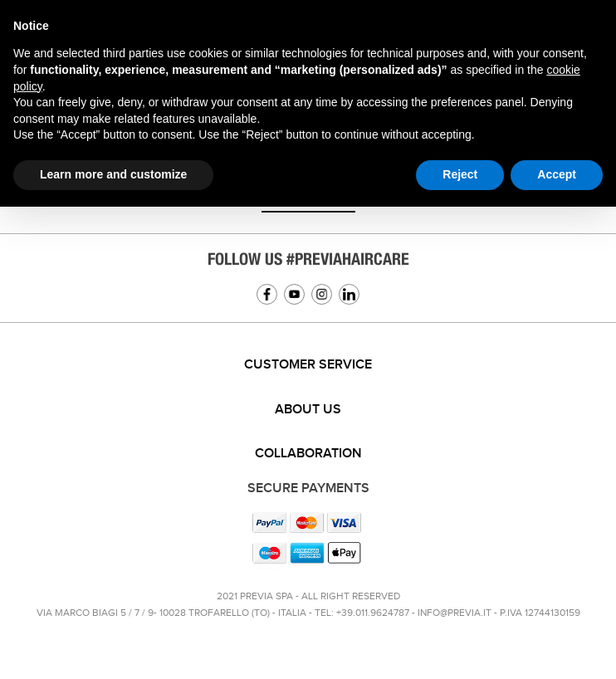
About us (308, 410)
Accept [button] (557, 174)
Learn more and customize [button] (113, 174)
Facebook (267, 294)
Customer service (308, 365)
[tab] (308, 365)
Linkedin (349, 294)
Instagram (322, 294)
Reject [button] (460, 174)
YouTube (294, 294)
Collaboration (308, 454)
